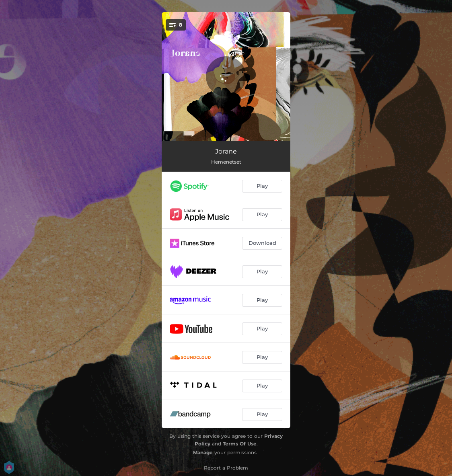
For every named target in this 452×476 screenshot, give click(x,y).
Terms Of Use (240, 444)
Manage (203, 452)
